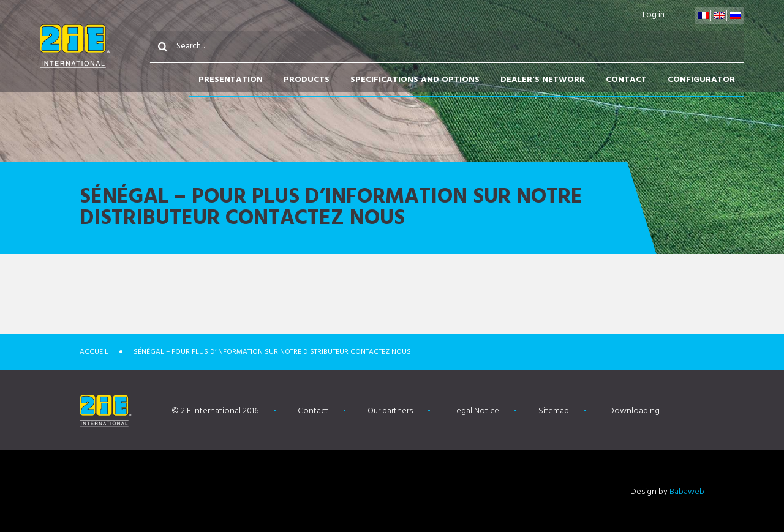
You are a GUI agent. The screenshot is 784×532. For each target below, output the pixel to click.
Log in (654, 15)
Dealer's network (543, 80)
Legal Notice (476, 411)
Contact (626, 80)
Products (307, 80)
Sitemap (554, 411)
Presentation (231, 80)
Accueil (94, 352)
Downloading (634, 411)
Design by (667, 492)
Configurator (701, 80)
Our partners (390, 411)
